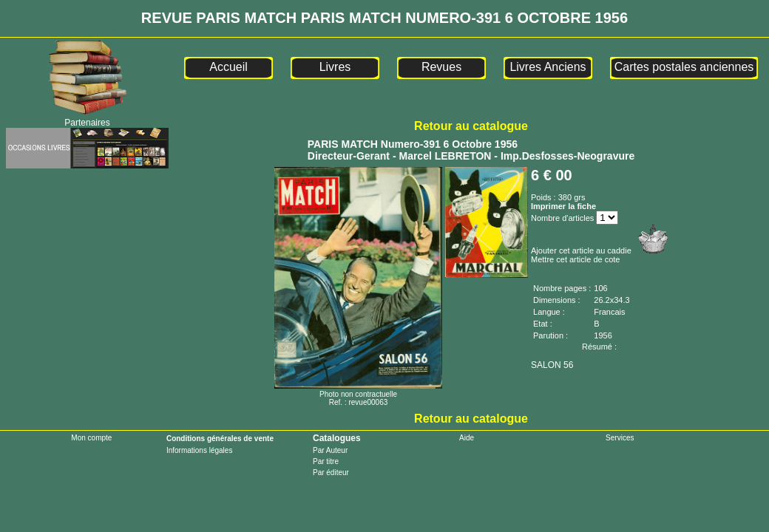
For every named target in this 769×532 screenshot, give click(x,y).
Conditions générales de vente (220, 439)
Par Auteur (330, 450)
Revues (441, 67)
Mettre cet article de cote (575, 259)
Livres (335, 67)
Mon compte (91, 438)
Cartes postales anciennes (684, 67)
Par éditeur (331, 473)
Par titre (326, 461)
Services (620, 438)
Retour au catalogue (471, 126)
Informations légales (200, 450)
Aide (467, 438)
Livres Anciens (548, 67)
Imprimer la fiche (563, 206)
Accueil (228, 67)
